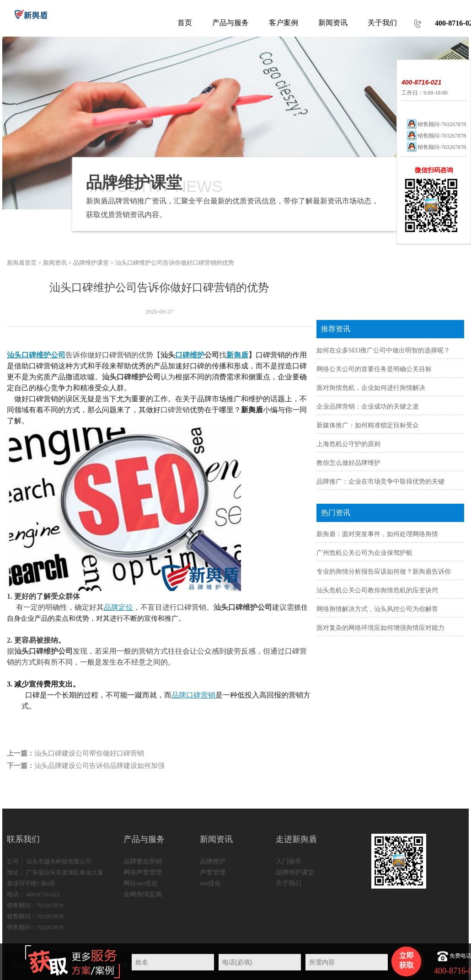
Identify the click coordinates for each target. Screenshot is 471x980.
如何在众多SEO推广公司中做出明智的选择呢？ (383, 350)
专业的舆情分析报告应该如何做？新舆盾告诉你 (384, 572)
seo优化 (211, 883)
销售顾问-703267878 (436, 124)
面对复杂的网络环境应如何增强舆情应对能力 (380, 628)
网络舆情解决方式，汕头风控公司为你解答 (377, 609)
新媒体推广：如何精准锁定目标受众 (368, 425)
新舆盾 (237, 355)
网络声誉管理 (143, 872)
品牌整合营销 (143, 861)
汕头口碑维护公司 (36, 355)
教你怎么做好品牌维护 (348, 463)
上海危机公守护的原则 (348, 444)
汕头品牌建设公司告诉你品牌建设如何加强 (99, 766)
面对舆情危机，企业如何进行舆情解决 (371, 388)
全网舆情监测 (143, 894)
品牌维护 (213, 861)
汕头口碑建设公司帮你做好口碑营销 (89, 753)
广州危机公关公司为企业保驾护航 (364, 553)
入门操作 (289, 861)
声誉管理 (213, 872)
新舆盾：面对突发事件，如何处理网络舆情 (377, 534)
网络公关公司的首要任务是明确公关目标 (374, 369)
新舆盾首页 (22, 263)
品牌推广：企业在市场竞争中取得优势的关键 (380, 482)
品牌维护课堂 (91, 263)
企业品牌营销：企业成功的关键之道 (368, 407)
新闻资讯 (55, 263)
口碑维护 (190, 355)
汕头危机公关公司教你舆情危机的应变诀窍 (377, 590)
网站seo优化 (141, 883)
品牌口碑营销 (193, 695)
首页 (185, 23)
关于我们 (289, 883)
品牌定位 (118, 607)
